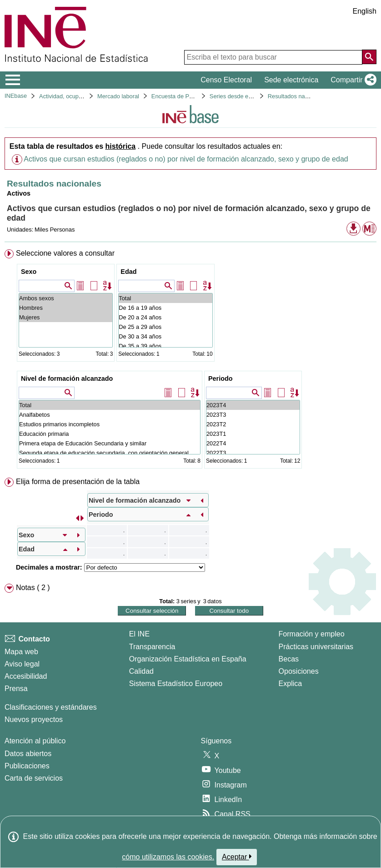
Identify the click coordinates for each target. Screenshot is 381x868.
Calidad (141, 671)
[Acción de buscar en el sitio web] (369, 57)
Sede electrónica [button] (291, 80)
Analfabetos (110, 415)
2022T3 (253, 453)
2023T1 (253, 434)
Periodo (221, 378)
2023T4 (253, 405)
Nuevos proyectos (34, 719)
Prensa (16, 689)
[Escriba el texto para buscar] (273, 57)
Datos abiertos (28, 754)
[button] (352, 80)
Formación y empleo (312, 634)
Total (165, 298)
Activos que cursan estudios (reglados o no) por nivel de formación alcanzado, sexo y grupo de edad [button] (186, 159)
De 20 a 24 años (165, 317)
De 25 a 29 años (165, 327)
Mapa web (21, 652)
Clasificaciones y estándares (51, 707)
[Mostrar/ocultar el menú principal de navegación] (13, 80)
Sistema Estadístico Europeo (176, 684)
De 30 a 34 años (165, 336)
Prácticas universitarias (316, 647)
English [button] (365, 11)
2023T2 (253, 424)
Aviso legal (22, 664)
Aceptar (237, 857)
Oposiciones (299, 671)
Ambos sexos (66, 298)
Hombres (66, 308)
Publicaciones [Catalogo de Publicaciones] (27, 766)
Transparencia (152, 647)
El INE (139, 634)
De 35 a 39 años (165, 346)
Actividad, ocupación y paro (75, 96)
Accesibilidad (26, 676)
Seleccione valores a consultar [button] (65, 253)
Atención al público (35, 741)
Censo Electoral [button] (226, 80)
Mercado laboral (118, 96)
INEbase (16, 96)
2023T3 (253, 415)
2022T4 (253, 443)
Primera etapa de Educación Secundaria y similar (110, 443)
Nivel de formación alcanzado (67, 378)
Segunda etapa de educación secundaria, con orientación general (110, 453)
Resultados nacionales (297, 96)
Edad (128, 272)
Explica (291, 684)
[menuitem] (190, 361)
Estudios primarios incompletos (110, 424)
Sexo (29, 272)
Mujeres (66, 317)
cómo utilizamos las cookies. (168, 857)
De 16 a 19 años (165, 308)
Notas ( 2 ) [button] (33, 588)
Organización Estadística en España (188, 659)
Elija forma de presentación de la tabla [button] (78, 482)
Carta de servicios (34, 778)
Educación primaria (110, 434)
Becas (289, 659)
